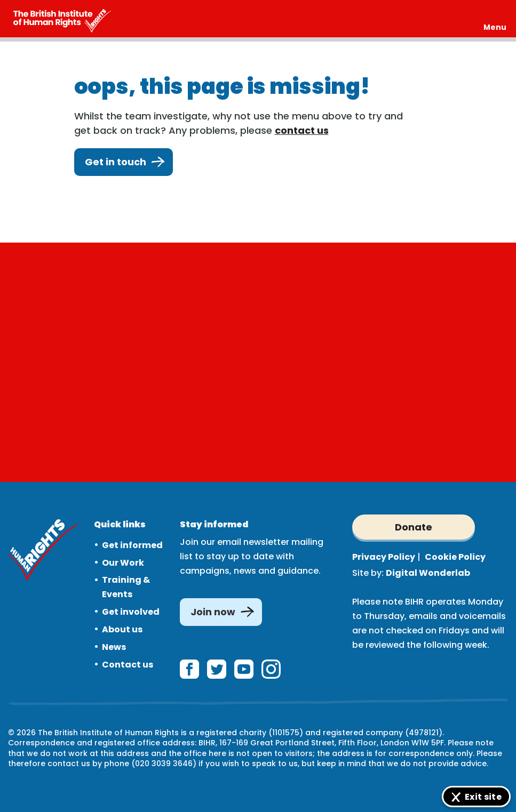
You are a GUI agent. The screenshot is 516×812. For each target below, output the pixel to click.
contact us (302, 130)
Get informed (132, 545)
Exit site (483, 797)
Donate (414, 527)
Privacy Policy (384, 557)
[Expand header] (495, 19)
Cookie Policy (455, 557)
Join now (213, 612)
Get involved (131, 612)
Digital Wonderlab (428, 573)
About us (122, 629)
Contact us (128, 665)
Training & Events (126, 587)
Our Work (123, 563)
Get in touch (124, 162)
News (114, 647)
